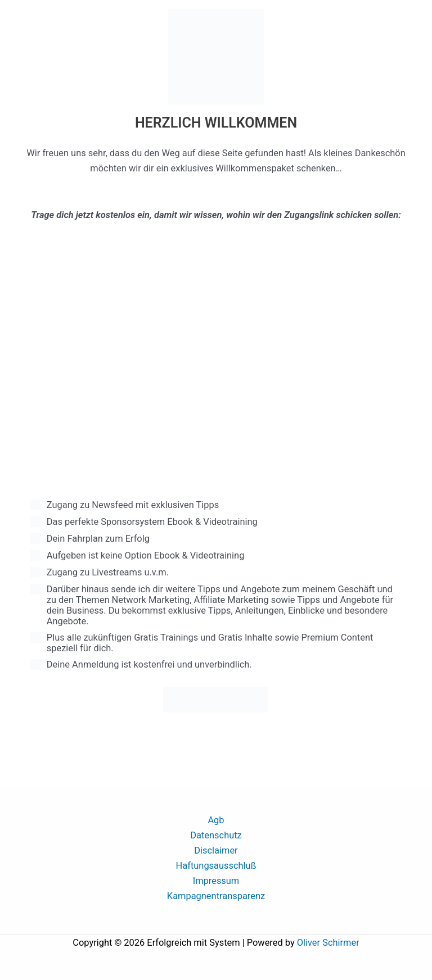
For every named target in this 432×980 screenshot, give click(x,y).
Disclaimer (216, 850)
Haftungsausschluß (216, 866)
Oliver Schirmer (328, 943)
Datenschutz (216, 835)
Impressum (216, 881)
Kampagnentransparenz (216, 896)
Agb (216, 820)
